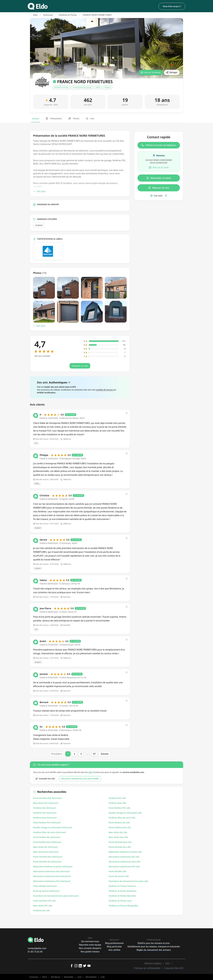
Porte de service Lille (119, 876)
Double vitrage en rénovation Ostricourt (53, 827)
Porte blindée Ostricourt (45, 886)
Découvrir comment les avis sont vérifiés (80, 779)
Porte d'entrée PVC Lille (44, 901)
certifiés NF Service (104, 390)
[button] (127, 413)
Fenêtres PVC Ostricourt (45, 813)
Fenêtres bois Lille (117, 803)
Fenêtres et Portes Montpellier (123, 906)
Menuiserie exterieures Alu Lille (124, 857)
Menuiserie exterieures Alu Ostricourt (51, 871)
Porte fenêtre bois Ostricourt (47, 842)
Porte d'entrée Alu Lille (120, 847)
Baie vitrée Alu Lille (118, 832)
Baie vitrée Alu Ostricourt (45, 847)
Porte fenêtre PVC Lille (120, 808)
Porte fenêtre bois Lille (120, 827)
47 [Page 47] (94, 754)
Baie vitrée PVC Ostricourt (46, 803)
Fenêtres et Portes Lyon (120, 901)
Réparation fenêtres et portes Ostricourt (53, 866)
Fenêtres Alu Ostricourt (44, 808)
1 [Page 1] (68, 754)
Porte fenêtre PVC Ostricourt (47, 822)
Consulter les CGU (45, 779)
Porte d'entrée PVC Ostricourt (47, 798)
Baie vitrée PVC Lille (43, 906)
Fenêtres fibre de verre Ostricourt (49, 832)
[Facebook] (166, 196)
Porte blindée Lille (117, 871)
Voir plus (39, 191)
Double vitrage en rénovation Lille (125, 813)
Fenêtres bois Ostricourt (45, 818)
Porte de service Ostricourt (46, 891)
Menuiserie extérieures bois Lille (124, 862)
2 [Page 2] (75, 754)
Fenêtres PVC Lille (117, 798)
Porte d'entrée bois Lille (120, 842)
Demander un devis (159, 178)
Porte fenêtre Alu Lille (119, 822)
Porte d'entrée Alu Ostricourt (47, 862)
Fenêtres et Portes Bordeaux (123, 891)
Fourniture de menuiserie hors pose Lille (128, 881)
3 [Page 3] (81, 754)
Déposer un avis (159, 188)
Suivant (105, 754)
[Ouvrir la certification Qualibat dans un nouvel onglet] (48, 251)
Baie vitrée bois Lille (118, 837)
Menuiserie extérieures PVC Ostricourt (52, 881)
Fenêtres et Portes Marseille (122, 896)
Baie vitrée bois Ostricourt (46, 852)
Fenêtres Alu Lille (41, 910)
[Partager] (172, 72)
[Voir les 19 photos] (151, 72)
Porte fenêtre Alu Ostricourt (47, 837)
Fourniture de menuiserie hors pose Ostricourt (56, 896)
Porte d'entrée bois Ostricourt (48, 857)
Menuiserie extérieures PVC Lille (124, 866)
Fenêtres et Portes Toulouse (122, 886)
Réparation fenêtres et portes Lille (125, 852)
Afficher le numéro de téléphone (159, 145)
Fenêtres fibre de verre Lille (122, 818)
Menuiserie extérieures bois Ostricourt (52, 876)
